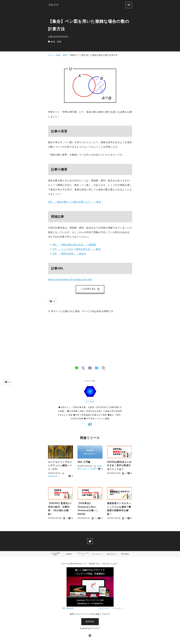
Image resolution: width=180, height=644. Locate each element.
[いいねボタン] (51, 302)
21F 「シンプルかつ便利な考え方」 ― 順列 (77, 249)
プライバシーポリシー (83, 555)
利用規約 (69, 555)
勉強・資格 (56, 42)
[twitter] (90, 542)
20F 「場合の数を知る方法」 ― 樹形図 (74, 245)
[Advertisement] (90, 337)
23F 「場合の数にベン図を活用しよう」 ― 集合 (75, 202)
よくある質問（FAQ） (55, 555)
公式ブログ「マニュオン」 (112, 609)
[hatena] (97, 369)
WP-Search (68, 609)
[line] (77, 369)
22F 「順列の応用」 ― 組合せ (69, 254)
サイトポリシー (97, 555)
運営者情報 (125, 555)
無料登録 (90, 622)
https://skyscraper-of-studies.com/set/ (70, 279)
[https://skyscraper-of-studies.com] (90, 426)
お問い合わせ (111, 555)
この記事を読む (90, 289)
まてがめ (90, 402)
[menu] (129, 5)
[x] (83, 369)
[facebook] (90, 369)
